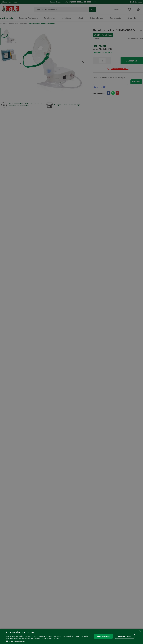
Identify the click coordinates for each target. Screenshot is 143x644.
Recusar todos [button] (125, 636)
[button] (48, 641)
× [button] (140, 631)
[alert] (71, 322)
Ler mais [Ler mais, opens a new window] (56, 639)
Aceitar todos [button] (103, 636)
